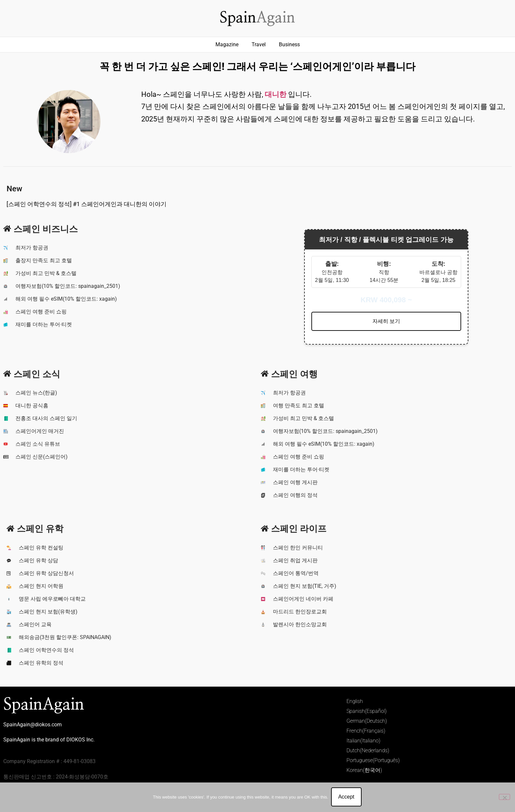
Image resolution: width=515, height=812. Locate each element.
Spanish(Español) (367, 711)
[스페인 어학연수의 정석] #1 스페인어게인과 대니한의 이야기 (87, 204)
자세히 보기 (386, 321)
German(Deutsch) (367, 721)
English (355, 701)
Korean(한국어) (364, 770)
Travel (259, 44)
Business (289, 44)
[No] (504, 797)
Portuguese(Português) (373, 760)
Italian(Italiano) (363, 741)
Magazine (227, 44)
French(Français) (366, 731)
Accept (347, 797)
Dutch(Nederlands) (368, 750)
